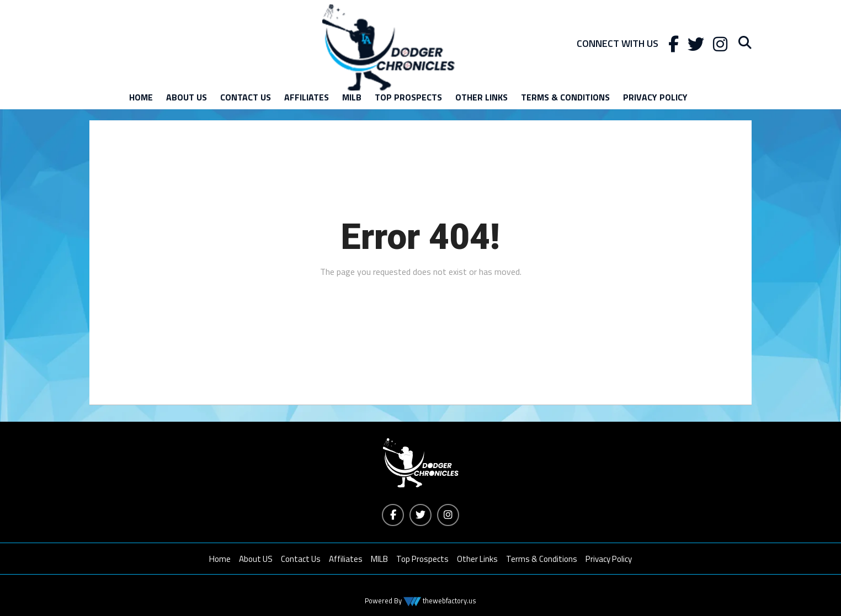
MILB (352, 97)
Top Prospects (408, 97)
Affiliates (307, 97)
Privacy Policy (655, 97)
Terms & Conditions (565, 97)
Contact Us (246, 97)
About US (187, 97)
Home (141, 97)
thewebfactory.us (449, 601)
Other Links (481, 97)
